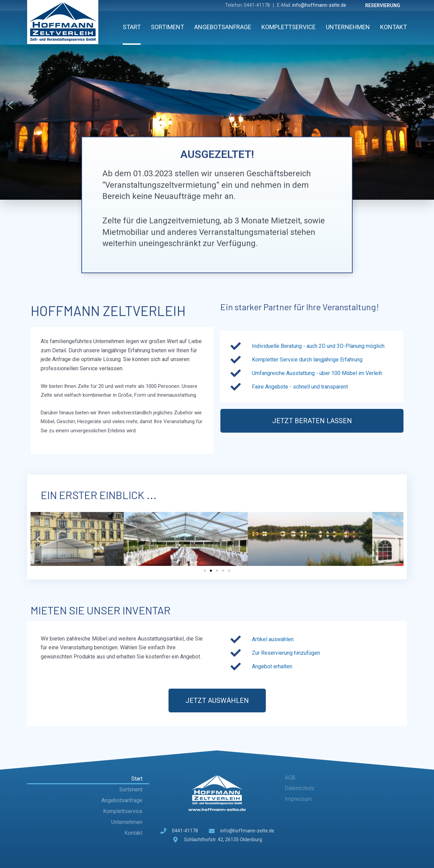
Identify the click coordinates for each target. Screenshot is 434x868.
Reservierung (383, 5)
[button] (11, 105)
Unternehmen (348, 27)
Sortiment (167, 27)
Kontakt (393, 27)
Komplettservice (289, 27)
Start (132, 27)
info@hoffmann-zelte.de (319, 5)
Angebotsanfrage (223, 27)
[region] (217, 105)
